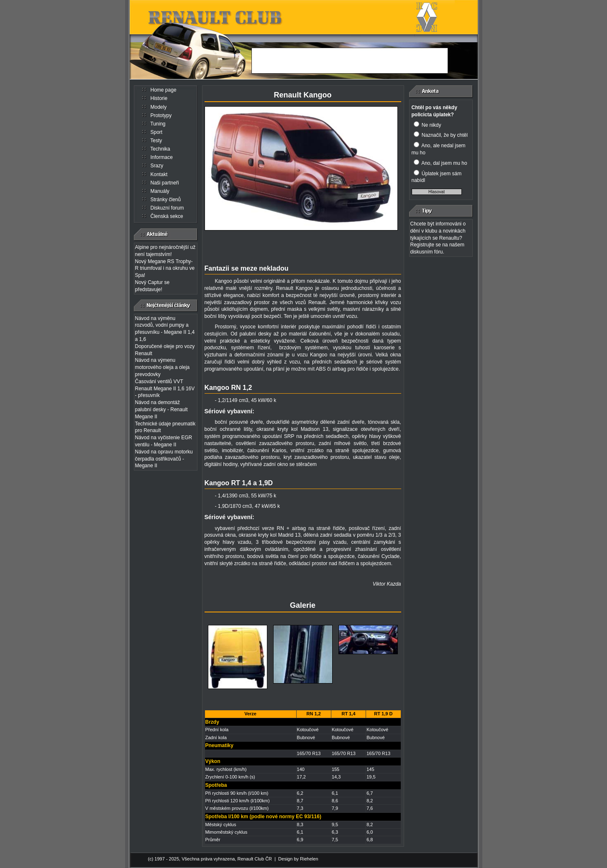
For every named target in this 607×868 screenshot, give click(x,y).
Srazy (157, 166)
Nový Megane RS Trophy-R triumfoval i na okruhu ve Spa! (165, 269)
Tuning (158, 124)
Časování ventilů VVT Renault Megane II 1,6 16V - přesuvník (165, 389)
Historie (159, 98)
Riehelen (309, 859)
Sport (157, 132)
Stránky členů (166, 200)
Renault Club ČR (255, 859)
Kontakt (159, 174)
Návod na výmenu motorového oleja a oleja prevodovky (163, 367)
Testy (156, 141)
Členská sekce (167, 216)
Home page (164, 90)
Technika (160, 149)
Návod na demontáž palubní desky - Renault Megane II (161, 410)
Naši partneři (165, 183)
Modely (159, 107)
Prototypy (161, 115)
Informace (162, 157)
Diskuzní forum (167, 208)
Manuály (160, 191)
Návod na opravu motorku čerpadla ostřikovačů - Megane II (164, 459)
